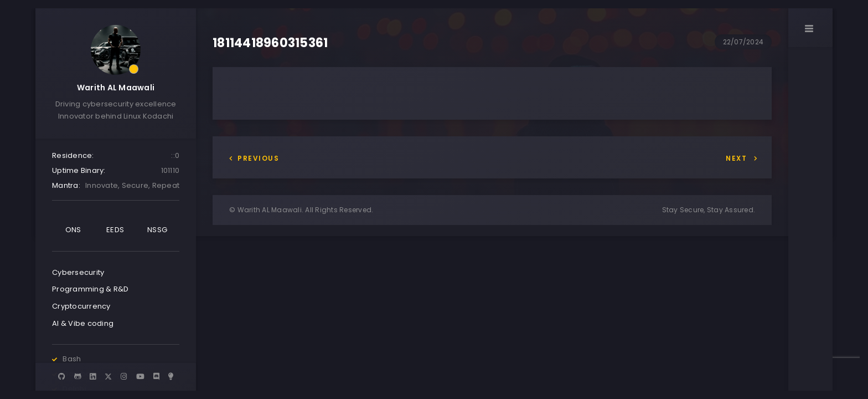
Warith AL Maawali (116, 88)
